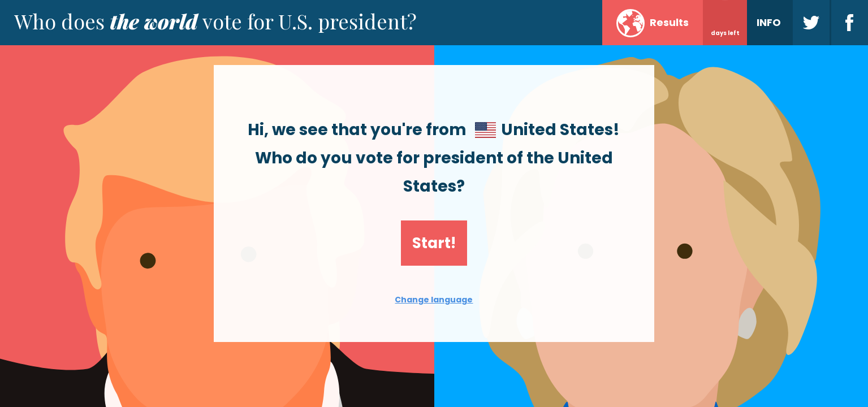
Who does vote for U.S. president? (215, 21)
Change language (434, 300)
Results (653, 23)
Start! (434, 243)
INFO (769, 22)
